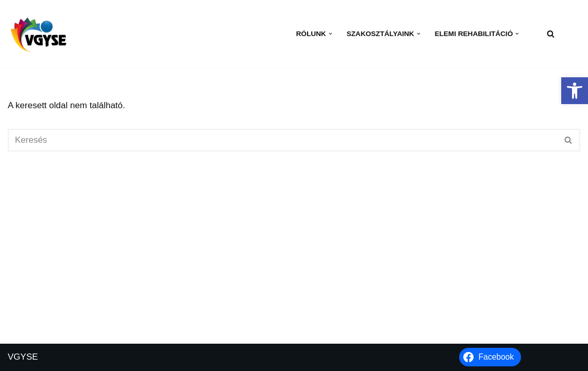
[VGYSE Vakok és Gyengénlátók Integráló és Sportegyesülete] (39, 33)
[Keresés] (551, 34)
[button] (575, 91)
